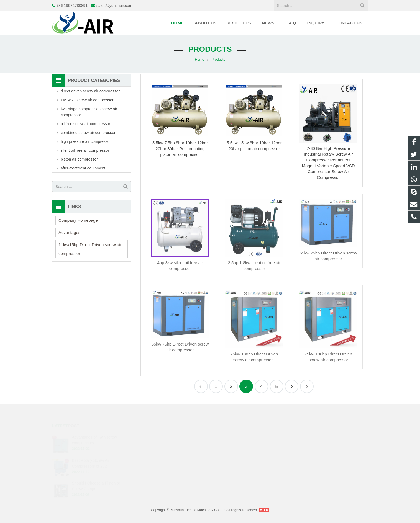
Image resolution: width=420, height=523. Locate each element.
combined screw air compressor (88, 133)
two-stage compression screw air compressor (89, 112)
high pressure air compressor (86, 141)
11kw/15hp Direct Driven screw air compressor (90, 249)
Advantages (69, 232)
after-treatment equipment (83, 168)
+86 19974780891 (72, 6)
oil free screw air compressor (85, 124)
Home (199, 60)
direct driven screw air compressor (90, 91)
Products (210, 49)
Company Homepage (78, 220)
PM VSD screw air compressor (87, 100)
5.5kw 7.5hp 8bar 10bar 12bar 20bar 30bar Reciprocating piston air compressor (180, 149)
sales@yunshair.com (114, 6)
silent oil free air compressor (85, 150)
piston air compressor (79, 159)
